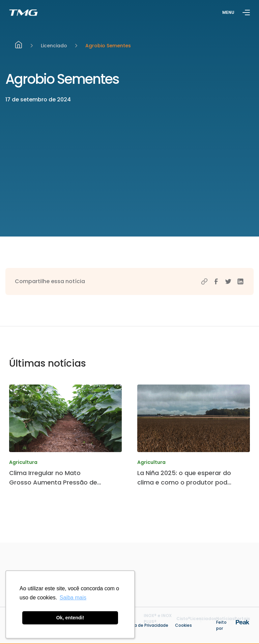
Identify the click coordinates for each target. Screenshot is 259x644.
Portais (242, 623)
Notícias (225, 623)
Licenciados (203, 623)
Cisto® (183, 623)
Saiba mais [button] (73, 598)
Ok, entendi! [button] (70, 618)
